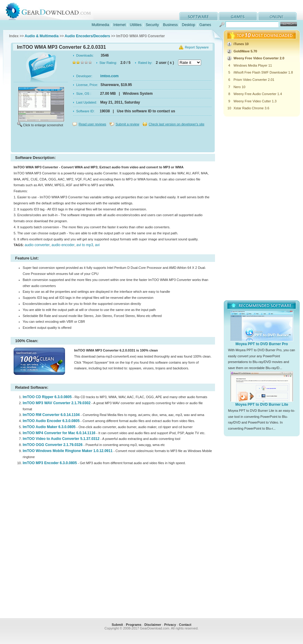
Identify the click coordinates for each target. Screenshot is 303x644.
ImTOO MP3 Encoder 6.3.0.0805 (50, 463)
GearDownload (53, 10)
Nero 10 (239, 87)
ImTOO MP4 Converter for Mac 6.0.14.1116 (59, 433)
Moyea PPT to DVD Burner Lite (262, 405)
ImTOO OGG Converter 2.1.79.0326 (53, 445)
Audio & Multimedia (42, 36)
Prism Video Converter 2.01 (254, 80)
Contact (185, 625)
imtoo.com (110, 76)
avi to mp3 (85, 245)
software (199, 16)
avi (97, 245)
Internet (120, 25)
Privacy (170, 625)
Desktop (188, 25)
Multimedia (100, 25)
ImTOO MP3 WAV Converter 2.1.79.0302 (57, 403)
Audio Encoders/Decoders (87, 36)
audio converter (37, 245)
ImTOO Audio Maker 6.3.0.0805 (49, 427)
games (238, 16)
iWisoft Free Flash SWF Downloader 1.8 (263, 72)
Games (205, 25)
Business (170, 25)
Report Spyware (197, 47)
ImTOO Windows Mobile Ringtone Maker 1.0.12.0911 (68, 451)
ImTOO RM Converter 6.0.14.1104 (51, 415)
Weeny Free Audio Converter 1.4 (258, 94)
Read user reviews (92, 124)
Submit (117, 625)
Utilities (136, 25)
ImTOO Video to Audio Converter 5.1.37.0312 (61, 439)
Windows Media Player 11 (253, 65)
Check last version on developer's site (176, 124)
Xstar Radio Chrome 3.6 (251, 108)
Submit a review (127, 124)
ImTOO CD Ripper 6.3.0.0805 (47, 397)
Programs (134, 625)
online (277, 16)
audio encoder (63, 245)
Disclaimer (153, 625)
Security (152, 25)
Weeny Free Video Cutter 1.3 (255, 101)
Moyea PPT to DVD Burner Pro (262, 344)
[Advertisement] (113, 140)
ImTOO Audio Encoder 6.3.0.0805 (51, 421)
